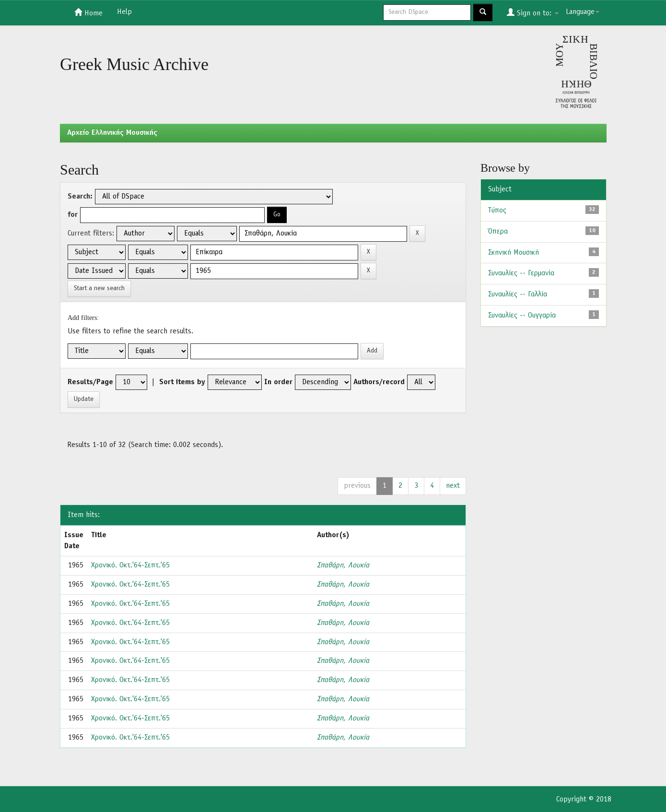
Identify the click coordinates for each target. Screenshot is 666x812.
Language (583, 12)
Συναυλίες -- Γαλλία (518, 294)
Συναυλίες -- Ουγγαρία (522, 316)
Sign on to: (533, 12)
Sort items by (182, 382)
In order (278, 382)
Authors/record (379, 382)
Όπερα (498, 232)
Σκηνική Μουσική (514, 253)
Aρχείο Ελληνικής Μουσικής (112, 133)
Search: (80, 197)
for (73, 215)
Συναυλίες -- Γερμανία (521, 273)
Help (124, 12)
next (453, 486)
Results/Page (90, 382)
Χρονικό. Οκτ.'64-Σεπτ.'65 (130, 565)
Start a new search (99, 288)
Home (88, 12)
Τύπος (497, 211)
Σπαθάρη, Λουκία (343, 565)
